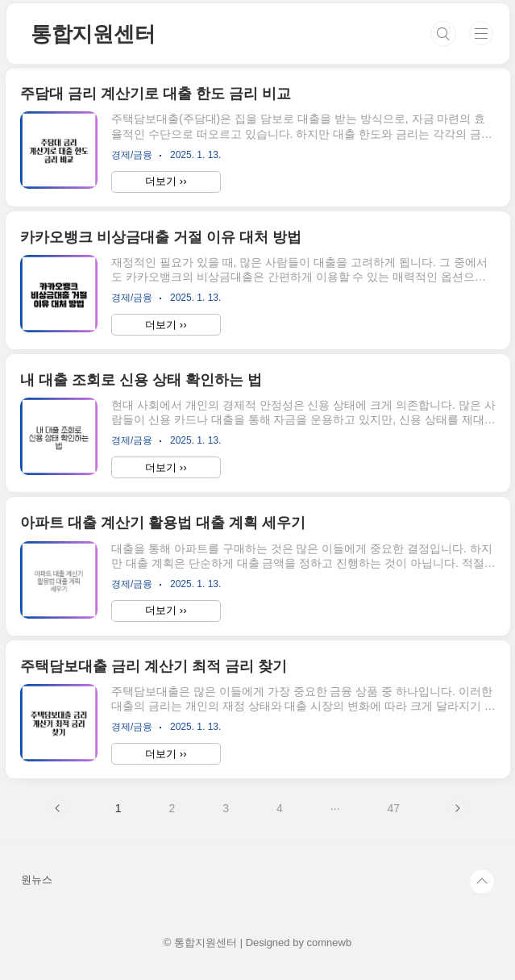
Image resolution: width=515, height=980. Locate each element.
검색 (443, 34)
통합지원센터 (93, 34)
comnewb (330, 942)
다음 (457, 808)
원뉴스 (37, 880)
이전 (58, 808)
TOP (482, 882)
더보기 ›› (166, 181)
